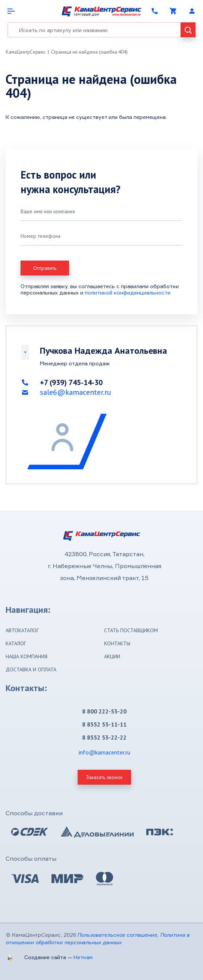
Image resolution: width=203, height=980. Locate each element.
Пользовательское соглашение (117, 935)
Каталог (16, 643)
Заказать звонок (104, 777)
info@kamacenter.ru (104, 752)
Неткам (83, 957)
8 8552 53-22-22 (104, 737)
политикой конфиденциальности (128, 292)
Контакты (117, 643)
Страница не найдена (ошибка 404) (89, 52)
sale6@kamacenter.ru (76, 392)
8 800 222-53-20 (104, 711)
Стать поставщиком (131, 630)
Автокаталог (22, 630)
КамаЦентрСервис (26, 52)
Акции (112, 656)
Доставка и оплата (31, 669)
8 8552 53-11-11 (104, 724)
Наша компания (26, 656)
